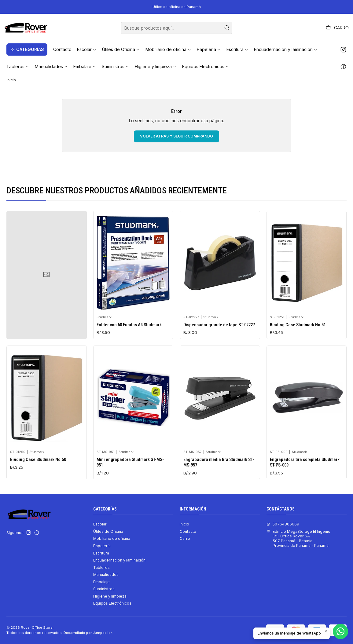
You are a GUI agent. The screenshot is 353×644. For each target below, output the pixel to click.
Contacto (188, 531)
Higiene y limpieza (110, 596)
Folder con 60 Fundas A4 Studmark (129, 334)
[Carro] (337, 28)
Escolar (100, 524)
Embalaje (101, 582)
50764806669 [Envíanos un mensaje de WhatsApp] (283, 524)
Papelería (102, 546)
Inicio (184, 524)
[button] (27, 49)
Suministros (104, 589)
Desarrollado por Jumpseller (88, 633)
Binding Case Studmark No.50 (38, 489)
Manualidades (106, 574)
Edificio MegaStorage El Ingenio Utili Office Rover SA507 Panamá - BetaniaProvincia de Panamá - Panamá (298, 538)
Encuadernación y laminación (119, 560)
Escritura (101, 553)
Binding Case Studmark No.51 (298, 349)
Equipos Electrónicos (112, 603)
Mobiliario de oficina (112, 538)
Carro (185, 538)
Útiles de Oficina (108, 531)
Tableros (101, 567)
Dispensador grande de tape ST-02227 (219, 340)
